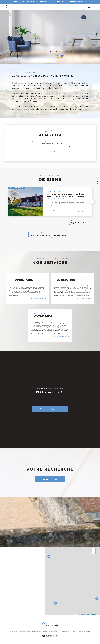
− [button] (94, 552)
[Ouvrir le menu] (89, 7)
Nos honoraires (46, 631)
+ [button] (94, 549)
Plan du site (54, 631)
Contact (97, 182)
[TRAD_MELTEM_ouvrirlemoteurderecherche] (7, 7)
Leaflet (78, 615)
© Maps (83, 615)
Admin (69, 631)
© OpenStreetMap (92, 615)
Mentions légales (62, 631)
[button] (92, 201)
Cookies (88, 631)
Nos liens (74, 631)
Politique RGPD (81, 631)
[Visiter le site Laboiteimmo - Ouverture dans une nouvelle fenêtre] (50, 638)
